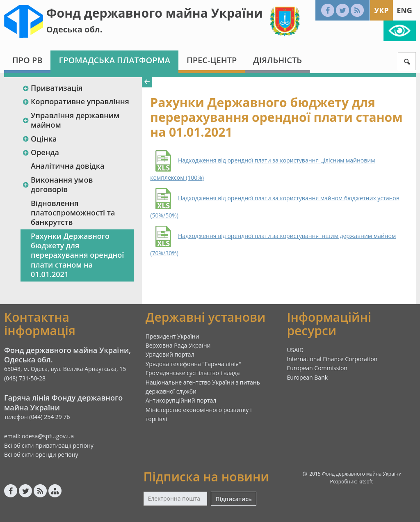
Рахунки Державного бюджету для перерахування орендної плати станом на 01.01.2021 (77, 255)
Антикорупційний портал (181, 400)
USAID (295, 350)
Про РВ (27, 60)
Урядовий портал (170, 354)
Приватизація (52, 88)
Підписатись (233, 499)
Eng (404, 10)
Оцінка (39, 139)
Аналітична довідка (67, 166)
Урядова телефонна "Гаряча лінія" (193, 364)
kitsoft (366, 482)
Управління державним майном (71, 120)
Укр (381, 10)
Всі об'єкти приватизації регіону (49, 445)
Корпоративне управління (76, 101)
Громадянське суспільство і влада (193, 373)
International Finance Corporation (332, 359)
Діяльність (277, 60)
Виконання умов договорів (57, 184)
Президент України (172, 336)
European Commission (317, 368)
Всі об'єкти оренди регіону (41, 454)
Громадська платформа (114, 60)
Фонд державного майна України (155, 13)
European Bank (307, 377)
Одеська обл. (74, 29)
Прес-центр (212, 60)
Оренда (41, 152)
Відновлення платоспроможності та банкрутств (73, 213)
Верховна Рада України (178, 345)
